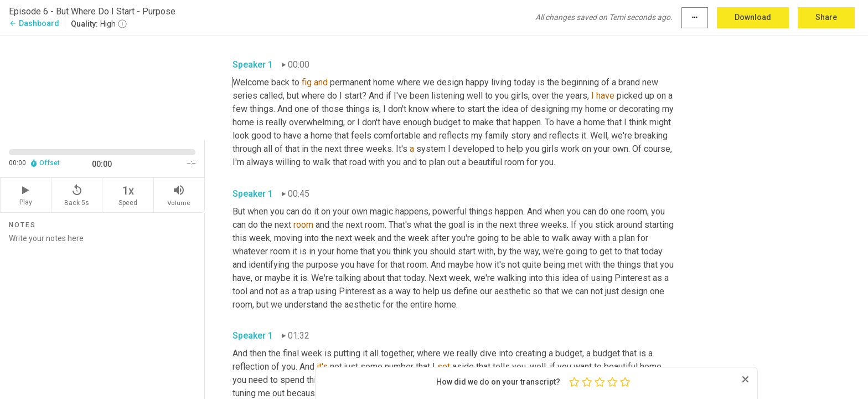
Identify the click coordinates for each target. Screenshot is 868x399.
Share (826, 17)
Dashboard (34, 23)
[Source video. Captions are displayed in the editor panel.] (102, 87)
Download (753, 17)
